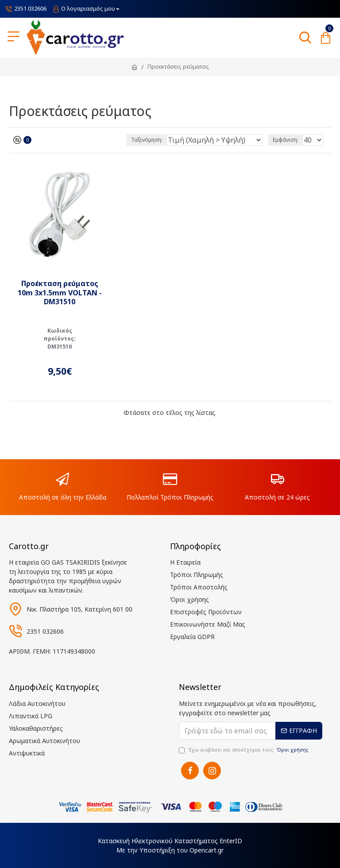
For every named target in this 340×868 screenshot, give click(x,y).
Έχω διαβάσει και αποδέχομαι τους (244, 750)
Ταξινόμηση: (147, 140)
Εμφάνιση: (286, 140)
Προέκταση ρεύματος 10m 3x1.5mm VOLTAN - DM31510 (60, 293)
